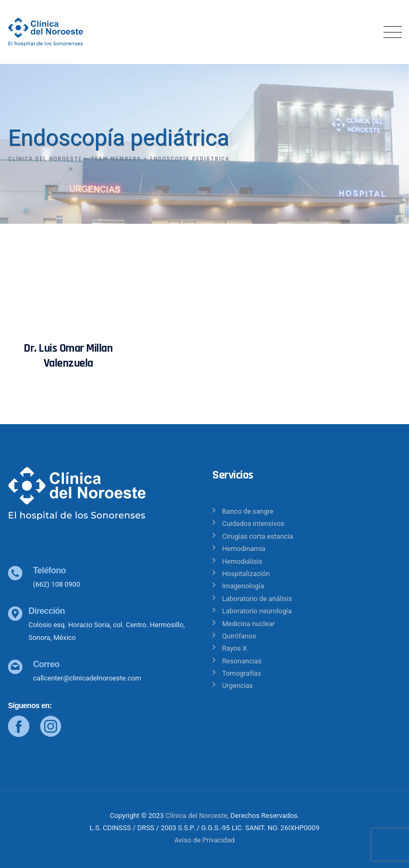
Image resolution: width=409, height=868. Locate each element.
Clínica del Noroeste (197, 816)
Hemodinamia (244, 549)
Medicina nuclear (248, 624)
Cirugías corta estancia (257, 536)
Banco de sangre (248, 511)
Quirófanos (239, 636)
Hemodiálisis (242, 561)
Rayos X (235, 648)
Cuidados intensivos (253, 524)
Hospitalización (246, 574)
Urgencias (238, 686)
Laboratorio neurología (257, 611)
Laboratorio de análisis (257, 599)
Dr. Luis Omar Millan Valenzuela (68, 356)
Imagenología (243, 586)
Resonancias (242, 661)
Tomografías (242, 673)
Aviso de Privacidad (204, 840)
